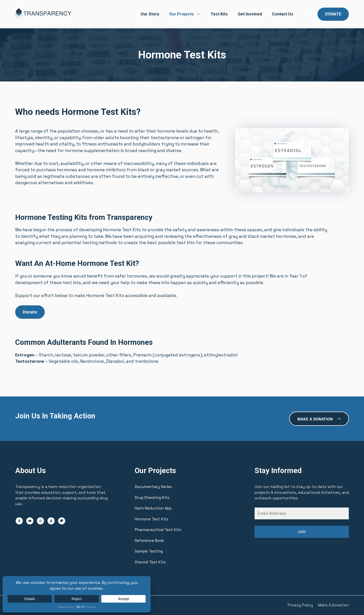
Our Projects (187, 14)
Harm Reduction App (153, 508)
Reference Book (149, 540)
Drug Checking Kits (152, 497)
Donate (30, 312)
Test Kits (219, 14)
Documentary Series (153, 487)
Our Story (150, 14)
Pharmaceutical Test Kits (158, 530)
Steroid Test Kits (150, 562)
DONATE (333, 14)
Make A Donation (333, 605)
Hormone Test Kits (152, 519)
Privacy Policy (300, 605)
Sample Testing (149, 551)
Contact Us (283, 14)
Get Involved (250, 14)
